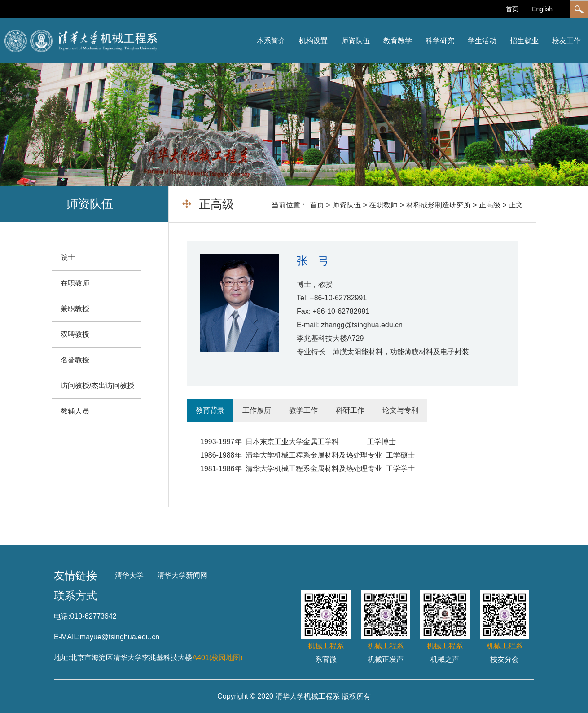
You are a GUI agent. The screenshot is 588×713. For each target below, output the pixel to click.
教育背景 (210, 410)
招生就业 (524, 41)
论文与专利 (400, 410)
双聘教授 (75, 334)
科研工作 (350, 410)
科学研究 (440, 41)
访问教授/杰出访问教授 (97, 385)
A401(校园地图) (217, 658)
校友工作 (566, 41)
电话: (62, 616)
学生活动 (482, 41)
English (542, 9)
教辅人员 (75, 411)
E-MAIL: (67, 637)
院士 (68, 257)
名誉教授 (75, 360)
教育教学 (398, 41)
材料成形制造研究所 (439, 205)
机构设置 (313, 41)
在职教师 (383, 205)
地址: (62, 658)
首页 (512, 9)
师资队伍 (355, 41)
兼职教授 (75, 309)
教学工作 (303, 410)
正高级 (490, 205)
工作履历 (257, 410)
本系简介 (271, 41)
